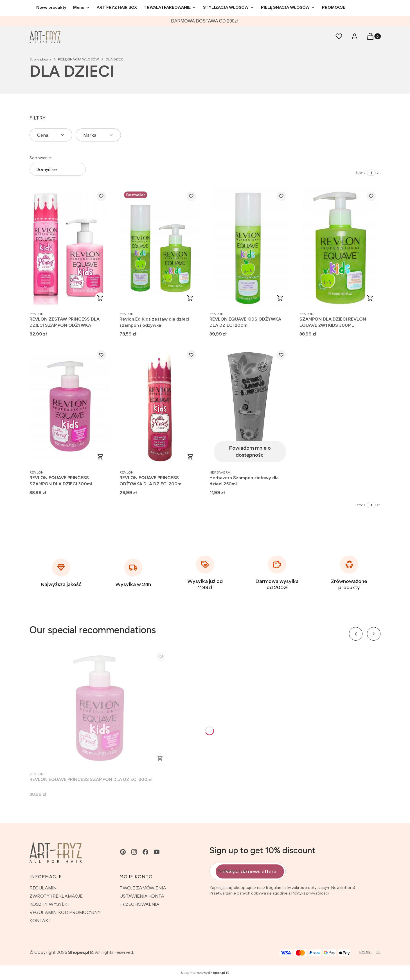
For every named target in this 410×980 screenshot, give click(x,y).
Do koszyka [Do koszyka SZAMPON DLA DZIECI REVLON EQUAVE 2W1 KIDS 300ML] (370, 298)
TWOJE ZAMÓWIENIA (143, 888)
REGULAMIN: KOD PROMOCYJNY (65, 912)
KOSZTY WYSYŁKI (49, 904)
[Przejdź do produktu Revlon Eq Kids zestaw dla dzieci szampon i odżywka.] (160, 248)
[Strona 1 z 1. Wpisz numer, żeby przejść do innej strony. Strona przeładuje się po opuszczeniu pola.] (371, 173)
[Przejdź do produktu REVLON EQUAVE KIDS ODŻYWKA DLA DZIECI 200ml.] (250, 248)
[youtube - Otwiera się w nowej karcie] (157, 852)
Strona (361, 173)
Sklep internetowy (203, 973)
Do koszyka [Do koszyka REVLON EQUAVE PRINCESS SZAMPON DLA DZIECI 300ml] (100, 457)
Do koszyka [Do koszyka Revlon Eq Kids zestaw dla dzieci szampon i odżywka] (190, 298)
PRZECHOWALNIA (139, 904)
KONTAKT (40, 920)
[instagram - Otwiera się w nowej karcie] (134, 852)
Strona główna (40, 59)
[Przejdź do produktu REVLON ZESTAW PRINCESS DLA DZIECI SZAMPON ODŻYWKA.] (70, 248)
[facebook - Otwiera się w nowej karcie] (145, 852)
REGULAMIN (43, 888)
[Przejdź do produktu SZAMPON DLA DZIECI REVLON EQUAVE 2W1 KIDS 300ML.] (340, 248)
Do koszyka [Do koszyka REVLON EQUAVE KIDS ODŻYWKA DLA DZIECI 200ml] (280, 298)
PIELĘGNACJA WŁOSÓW (78, 59)
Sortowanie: (41, 158)
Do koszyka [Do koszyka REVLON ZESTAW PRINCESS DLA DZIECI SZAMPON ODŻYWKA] (100, 298)
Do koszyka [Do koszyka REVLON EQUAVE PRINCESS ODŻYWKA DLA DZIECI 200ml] (190, 457)
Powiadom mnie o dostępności (250, 451)
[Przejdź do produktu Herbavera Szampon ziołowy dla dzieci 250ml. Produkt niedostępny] (250, 406)
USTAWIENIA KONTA (142, 896)
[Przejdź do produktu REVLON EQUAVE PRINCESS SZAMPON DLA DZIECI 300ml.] (70, 406)
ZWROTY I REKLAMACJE (56, 896)
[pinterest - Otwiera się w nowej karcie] (123, 852)
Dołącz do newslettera (250, 871)
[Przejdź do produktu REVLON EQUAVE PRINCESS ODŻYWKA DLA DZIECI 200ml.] (160, 406)
